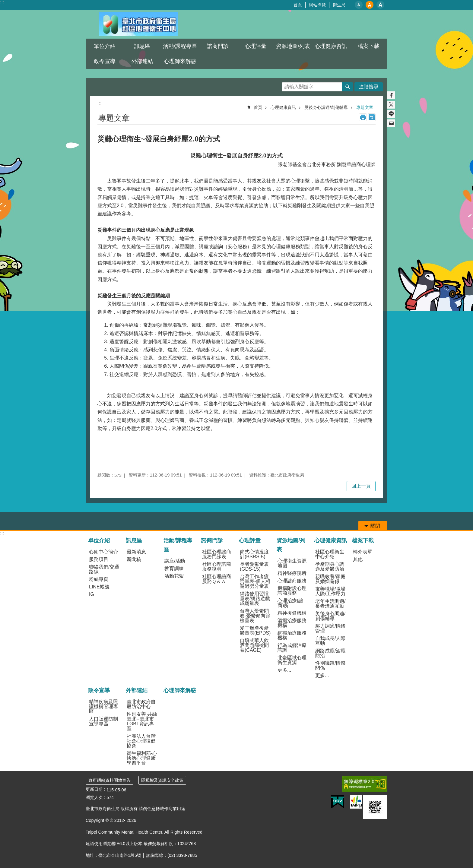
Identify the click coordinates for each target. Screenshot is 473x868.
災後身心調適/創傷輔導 (326, 107)
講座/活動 (175, 561)
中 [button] (370, 5)
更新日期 (94, 789)
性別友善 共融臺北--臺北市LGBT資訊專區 (142, 721)
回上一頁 (361, 486)
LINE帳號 (99, 587)
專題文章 (365, 107)
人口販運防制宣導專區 (103, 721)
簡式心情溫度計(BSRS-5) (254, 554)
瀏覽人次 (94, 797)
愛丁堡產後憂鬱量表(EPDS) (255, 630)
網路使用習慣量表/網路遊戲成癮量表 (255, 599)
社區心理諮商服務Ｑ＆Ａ (217, 579)
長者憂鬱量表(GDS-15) (254, 567)
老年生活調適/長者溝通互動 (330, 604)
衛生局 (339, 5)
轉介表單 (363, 552)
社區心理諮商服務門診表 (217, 554)
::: (2, 3)
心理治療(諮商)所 (290, 603)
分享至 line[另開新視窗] (391, 114)
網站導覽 (317, 5)
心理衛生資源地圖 (292, 563)
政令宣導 (105, 61)
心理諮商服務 (292, 581)
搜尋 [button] (348, 87)
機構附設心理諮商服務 (292, 591)
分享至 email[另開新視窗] (391, 123)
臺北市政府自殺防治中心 (141, 704)
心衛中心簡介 (103, 552)
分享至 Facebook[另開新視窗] (391, 95)
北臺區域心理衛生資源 (292, 660)
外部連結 (142, 61)
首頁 (298, 5)
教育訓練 (174, 568)
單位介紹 (105, 46)
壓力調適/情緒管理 (330, 628)
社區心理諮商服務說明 (217, 567)
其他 (358, 559)
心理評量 (256, 46)
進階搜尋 (369, 87)
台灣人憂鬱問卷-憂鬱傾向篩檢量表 (255, 616)
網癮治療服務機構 (292, 635)
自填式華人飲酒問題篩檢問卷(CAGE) (254, 645)
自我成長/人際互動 (330, 641)
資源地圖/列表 (293, 46)
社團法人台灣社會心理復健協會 (141, 741)
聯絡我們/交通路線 (104, 569)
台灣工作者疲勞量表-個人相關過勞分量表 (255, 581)
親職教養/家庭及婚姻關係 (330, 579)
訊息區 (142, 46)
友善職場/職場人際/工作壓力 (330, 591)
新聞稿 (134, 559)
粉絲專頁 (99, 579)
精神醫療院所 (292, 573)
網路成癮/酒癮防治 (330, 653)
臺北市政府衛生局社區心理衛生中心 (138, 24)
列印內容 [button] (363, 117)
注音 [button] (372, 117)
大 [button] (380, 5)
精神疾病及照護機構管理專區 (103, 706)
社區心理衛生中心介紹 (330, 554)
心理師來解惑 (180, 61)
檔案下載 (369, 46)
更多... (284, 670)
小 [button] (359, 5)
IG (92, 594)
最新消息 (136, 552)
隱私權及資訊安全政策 (162, 780)
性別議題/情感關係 (330, 665)
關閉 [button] (375, 526)
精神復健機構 (292, 613)
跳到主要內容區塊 (3, 3)
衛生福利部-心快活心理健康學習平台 (142, 758)
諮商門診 (218, 46)
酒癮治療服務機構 (292, 623)
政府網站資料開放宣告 (110, 780)
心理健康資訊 (331, 46)
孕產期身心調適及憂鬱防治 (330, 567)
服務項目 (99, 559)
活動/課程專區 (180, 46)
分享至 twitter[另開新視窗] (391, 105)
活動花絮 (174, 576)
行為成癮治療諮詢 (292, 648)
